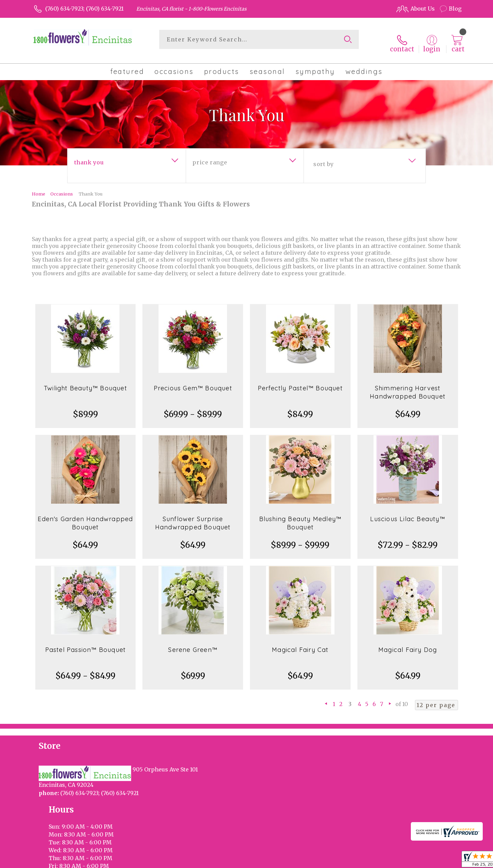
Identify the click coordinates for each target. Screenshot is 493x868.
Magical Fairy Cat (300, 644)
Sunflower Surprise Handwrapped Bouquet (193, 517)
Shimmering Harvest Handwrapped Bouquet (408, 386)
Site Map (443, 861)
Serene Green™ (193, 644)
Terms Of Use (305, 861)
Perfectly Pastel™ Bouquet (300, 382)
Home (39, 188)
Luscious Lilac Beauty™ (407, 513)
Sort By (323, 158)
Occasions (62, 188)
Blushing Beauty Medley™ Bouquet (300, 517)
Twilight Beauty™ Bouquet (85, 382)
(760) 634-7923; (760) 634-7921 (84, 9)
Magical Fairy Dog (408, 644)
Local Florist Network (398, 861)
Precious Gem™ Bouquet (193, 382)
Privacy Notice (347, 861)
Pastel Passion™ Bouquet (86, 644)
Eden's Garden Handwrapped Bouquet (85, 517)
